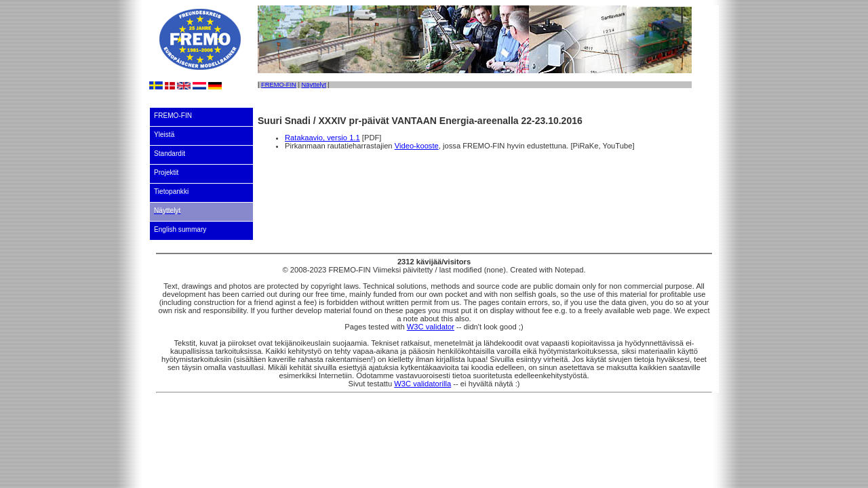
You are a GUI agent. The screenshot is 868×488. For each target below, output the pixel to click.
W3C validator (431, 327)
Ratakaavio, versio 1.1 (322, 138)
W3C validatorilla (422, 384)
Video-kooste (417, 146)
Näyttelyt (313, 85)
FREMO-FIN (279, 85)
